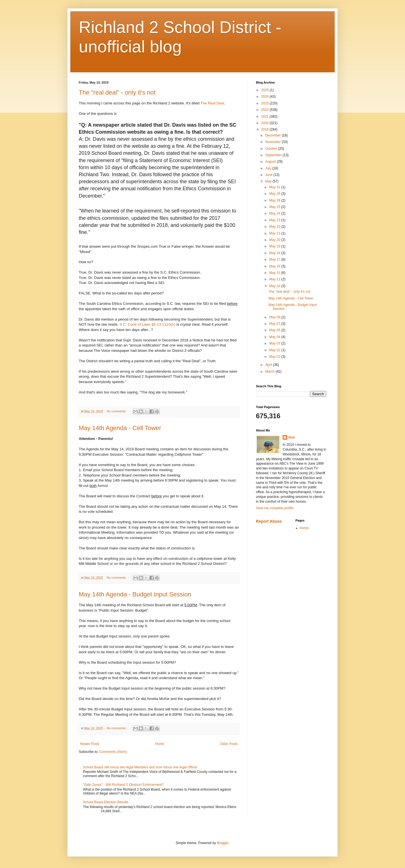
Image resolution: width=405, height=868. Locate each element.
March (270, 372)
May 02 (275, 350)
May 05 (275, 330)
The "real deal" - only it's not (117, 92)
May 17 (275, 259)
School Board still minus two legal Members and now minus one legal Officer (140, 767)
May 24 (275, 213)
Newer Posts (90, 744)
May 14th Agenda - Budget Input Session (135, 594)
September (274, 155)
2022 (265, 110)
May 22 (275, 227)
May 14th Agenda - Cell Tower (120, 428)
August (271, 162)
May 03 (275, 343)
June (269, 175)
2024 (265, 97)
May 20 (275, 240)
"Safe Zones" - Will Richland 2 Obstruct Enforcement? (123, 785)
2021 (265, 117)
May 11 (275, 279)
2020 (265, 123)
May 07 (275, 324)
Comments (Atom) (113, 752)
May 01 (275, 357)
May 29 (275, 194)
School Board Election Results (106, 802)
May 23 (275, 220)
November (274, 142)
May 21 (275, 233)
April (269, 365)
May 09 (275, 317)
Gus (292, 437)
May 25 (275, 207)
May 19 (275, 246)
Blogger (223, 843)
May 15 (275, 273)
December (274, 135)
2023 (265, 103)
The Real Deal (212, 103)
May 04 (275, 337)
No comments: (117, 411)
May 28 (275, 200)
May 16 (275, 266)
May (269, 181)
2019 (265, 129)
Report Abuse (269, 521)
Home (160, 744)
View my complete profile (275, 508)
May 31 (275, 187)
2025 (265, 90)
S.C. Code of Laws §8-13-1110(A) (148, 324)
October (272, 149)
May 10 (275, 286)
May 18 (275, 253)
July (269, 168)
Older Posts (229, 744)
